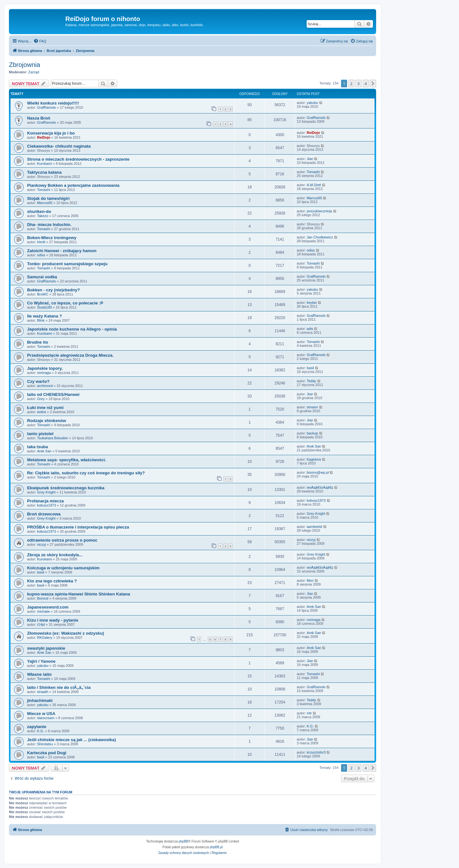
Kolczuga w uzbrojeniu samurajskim (63, 568)
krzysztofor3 (316, 752)
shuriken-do (39, 212)
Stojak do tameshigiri (48, 198)
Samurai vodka (42, 277)
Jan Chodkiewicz (320, 237)
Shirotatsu (45, 744)
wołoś (41, 412)
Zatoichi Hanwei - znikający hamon (62, 251)
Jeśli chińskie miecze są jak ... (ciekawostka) (72, 740)
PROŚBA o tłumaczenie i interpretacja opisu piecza (78, 527)
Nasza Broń (39, 118)
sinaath (43, 692)
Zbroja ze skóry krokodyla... (55, 555)
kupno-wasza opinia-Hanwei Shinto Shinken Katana (79, 594)
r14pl (41, 624)
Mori (310, 580)
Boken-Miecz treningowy (52, 238)
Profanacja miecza (45, 501)
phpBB (184, 841)
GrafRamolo (46, 107)
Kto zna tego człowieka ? (52, 581)
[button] (373, 84)
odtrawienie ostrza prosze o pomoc (62, 540)
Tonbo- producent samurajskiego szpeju (67, 264)
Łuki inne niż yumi (45, 408)
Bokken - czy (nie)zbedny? (54, 290)
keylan (312, 303)
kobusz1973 (46, 505)
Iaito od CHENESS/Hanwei (53, 394)
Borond (43, 598)
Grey (41, 399)
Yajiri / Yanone (41, 661)
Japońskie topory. (45, 368)
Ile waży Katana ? (44, 316)
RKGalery (45, 638)
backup (312, 433)
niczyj (41, 544)
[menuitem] (40, 41)
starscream (46, 718)
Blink (41, 320)
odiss (41, 255)
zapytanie (37, 727)
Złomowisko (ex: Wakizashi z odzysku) (66, 633)
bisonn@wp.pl (318, 472)
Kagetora (314, 459)
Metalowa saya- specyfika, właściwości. (67, 460)
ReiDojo (44, 137)
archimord (45, 386)
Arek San (44, 451)
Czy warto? (38, 381)
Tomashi (313, 172)
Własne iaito (39, 674)
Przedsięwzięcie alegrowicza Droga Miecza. (70, 355)
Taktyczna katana (44, 172)
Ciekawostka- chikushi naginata (59, 146)
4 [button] (366, 84)
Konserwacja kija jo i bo (51, 133)
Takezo (43, 216)
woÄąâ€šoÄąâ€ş (320, 487)
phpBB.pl (216, 847)
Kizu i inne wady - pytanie (53, 620)
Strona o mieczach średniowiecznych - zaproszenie (78, 159)
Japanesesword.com (48, 607)
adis (310, 329)
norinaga (44, 373)
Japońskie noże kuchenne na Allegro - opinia (72, 329)
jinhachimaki (40, 700)
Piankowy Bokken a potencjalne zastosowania (73, 185)
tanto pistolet (40, 434)
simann (312, 407)
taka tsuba (37, 447)
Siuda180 (44, 307)
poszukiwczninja (319, 211)
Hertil (41, 242)
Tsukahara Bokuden (52, 438)
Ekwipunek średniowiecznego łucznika (66, 488)
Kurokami (44, 164)
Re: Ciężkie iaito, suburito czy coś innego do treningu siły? (86, 473)
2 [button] (351, 84)
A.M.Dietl (314, 185)
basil (310, 368)
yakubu (312, 103)
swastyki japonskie (46, 648)
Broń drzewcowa (44, 514)
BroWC (43, 294)
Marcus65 (45, 203)
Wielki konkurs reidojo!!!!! (53, 103)
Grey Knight (46, 492)
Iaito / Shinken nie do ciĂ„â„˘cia (59, 687)
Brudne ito (38, 342)
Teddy (311, 381)
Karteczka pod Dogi (47, 753)
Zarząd (34, 72)
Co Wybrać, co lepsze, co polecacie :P (65, 303)
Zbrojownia (25, 65)
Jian (310, 159)
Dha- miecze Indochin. (49, 225)
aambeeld (314, 527)
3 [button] (358, 84)
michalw (43, 611)
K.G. (40, 731)
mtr (309, 713)
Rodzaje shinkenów (47, 421)
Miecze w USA (41, 714)
